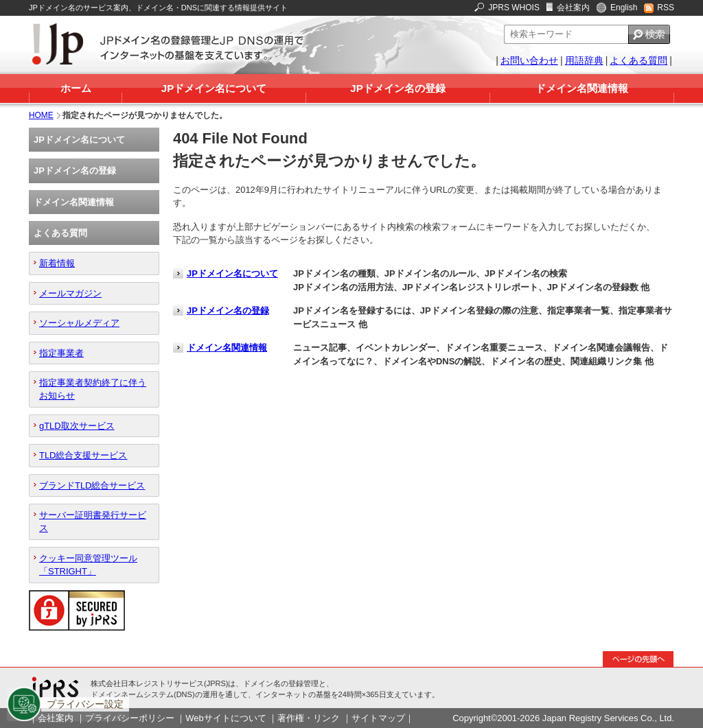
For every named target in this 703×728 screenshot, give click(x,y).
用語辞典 (584, 60)
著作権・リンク (309, 718)
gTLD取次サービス (77, 426)
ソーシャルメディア (79, 323)
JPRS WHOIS (514, 8)
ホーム (76, 88)
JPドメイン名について (214, 88)
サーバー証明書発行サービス (93, 521)
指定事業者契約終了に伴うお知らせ (93, 389)
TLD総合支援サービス (83, 455)
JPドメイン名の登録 (397, 88)
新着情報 (57, 263)
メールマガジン (70, 293)
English (624, 8)
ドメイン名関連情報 (582, 88)
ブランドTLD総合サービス (92, 485)
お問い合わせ (529, 60)
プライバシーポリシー (130, 718)
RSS (666, 8)
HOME (41, 115)
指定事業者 (61, 353)
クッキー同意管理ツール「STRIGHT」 (88, 565)
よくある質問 (638, 60)
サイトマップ (378, 718)
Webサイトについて (226, 718)
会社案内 (573, 8)
